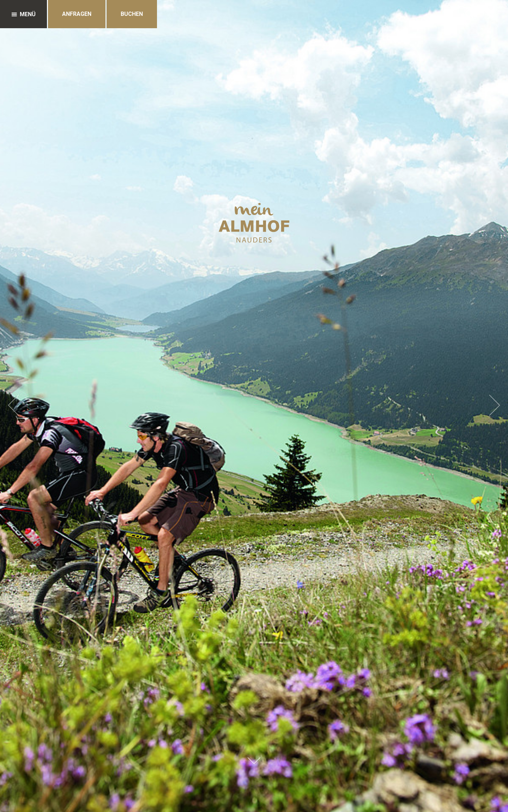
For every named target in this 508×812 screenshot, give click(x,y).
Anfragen (77, 14)
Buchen (132, 14)
